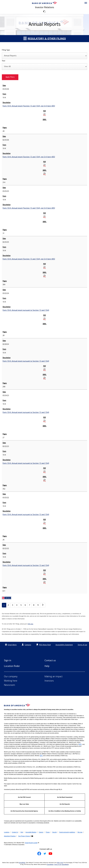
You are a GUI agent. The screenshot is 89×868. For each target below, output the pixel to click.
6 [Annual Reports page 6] (25, 605)
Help (47, 666)
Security (55, 832)
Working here (11, 681)
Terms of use (82, 645)
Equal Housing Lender (31, 843)
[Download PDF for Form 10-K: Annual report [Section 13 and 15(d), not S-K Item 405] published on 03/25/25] (45, 217)
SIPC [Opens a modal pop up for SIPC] (80, 744)
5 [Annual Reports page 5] (21, 605)
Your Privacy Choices (24, 836)
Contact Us (15, 832)
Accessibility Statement (64, 645)
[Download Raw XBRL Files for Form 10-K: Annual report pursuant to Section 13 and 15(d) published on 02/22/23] (45, 480)
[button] (86, 3)
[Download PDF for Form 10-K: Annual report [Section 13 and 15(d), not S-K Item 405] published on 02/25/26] (45, 165)
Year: (4, 61)
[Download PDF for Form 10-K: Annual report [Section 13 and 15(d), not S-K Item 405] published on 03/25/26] (45, 115)
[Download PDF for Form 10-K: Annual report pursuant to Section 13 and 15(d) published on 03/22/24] (45, 319)
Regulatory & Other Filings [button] (45, 38)
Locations (7, 832)
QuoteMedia (22, 863)
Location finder (12, 666)
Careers (41, 832)
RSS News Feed (45, 645)
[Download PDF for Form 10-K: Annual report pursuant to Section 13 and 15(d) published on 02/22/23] (45, 472)
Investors (49, 681)
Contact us (50, 660)
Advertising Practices (10, 836)
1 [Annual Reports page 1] (4, 605)
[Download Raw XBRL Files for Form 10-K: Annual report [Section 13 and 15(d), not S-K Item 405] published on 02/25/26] (45, 174)
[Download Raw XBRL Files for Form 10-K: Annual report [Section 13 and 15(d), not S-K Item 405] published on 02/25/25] (45, 276)
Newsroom (9, 685)
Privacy (48, 832)
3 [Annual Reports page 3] (13, 605)
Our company (11, 677)
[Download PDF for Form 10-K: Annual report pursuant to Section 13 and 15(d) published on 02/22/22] (45, 574)
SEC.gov (31, 624)
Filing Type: (6, 50)
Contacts (28, 645)
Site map (80, 832)
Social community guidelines (67, 832)
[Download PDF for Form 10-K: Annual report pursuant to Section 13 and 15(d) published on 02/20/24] (45, 370)
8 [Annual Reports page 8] (34, 605)
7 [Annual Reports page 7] (30, 605)
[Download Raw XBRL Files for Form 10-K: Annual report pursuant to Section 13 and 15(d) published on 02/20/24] (45, 378)
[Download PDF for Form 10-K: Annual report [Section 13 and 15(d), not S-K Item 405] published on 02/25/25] (45, 267)
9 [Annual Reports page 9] (38, 605)
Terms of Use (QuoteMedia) (61, 864)
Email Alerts (11, 645)
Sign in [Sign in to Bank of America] (8, 660)
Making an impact (54, 677)
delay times (60, 863)
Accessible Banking (31, 832)
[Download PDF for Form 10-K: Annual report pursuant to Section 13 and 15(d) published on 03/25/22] (45, 523)
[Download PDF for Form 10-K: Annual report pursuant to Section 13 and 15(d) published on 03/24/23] (45, 421)
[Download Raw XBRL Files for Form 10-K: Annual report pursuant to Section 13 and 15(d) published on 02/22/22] (45, 582)
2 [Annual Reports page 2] (8, 605)
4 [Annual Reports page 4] (17, 605)
